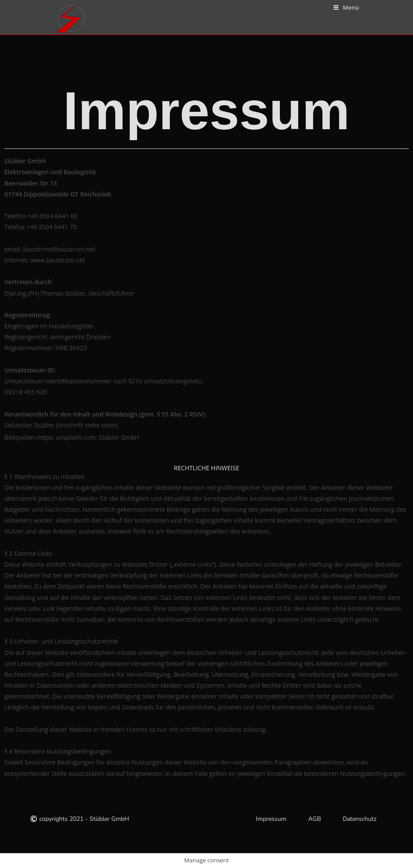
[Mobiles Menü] (346, 7)
